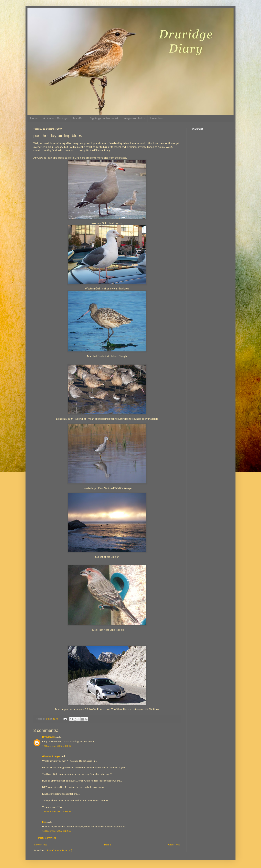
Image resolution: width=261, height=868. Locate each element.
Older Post (174, 845)
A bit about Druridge (55, 118)
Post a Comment (47, 838)
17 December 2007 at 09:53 (57, 811)
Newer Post (41, 845)
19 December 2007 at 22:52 (57, 831)
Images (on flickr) (134, 118)
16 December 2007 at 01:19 (57, 746)
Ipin (44, 822)
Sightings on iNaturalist (104, 118)
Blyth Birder (49, 737)
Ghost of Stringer (51, 756)
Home (34, 118)
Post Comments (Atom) (60, 850)
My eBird (79, 118)
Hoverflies (156, 118)
